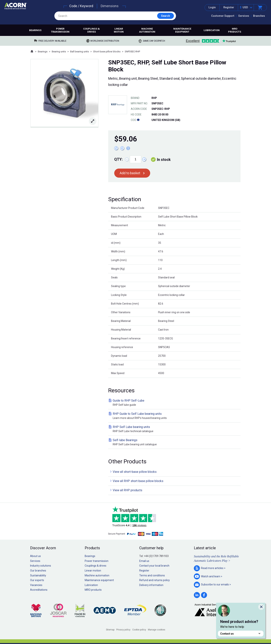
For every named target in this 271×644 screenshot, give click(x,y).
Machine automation (147, 30)
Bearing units (59, 52)
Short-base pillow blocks (107, 52)
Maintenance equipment (182, 30)
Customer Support (223, 16)
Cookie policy (139, 630)
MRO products (235, 30)
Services (244, 16)
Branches (259, 16)
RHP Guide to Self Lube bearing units (175, 416)
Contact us (241, 634)
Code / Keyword (81, 6)
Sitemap (110, 630)
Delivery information (151, 585)
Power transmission (60, 30)
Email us (144, 561)
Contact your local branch (154, 566)
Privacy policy (123, 630)
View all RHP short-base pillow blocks (138, 481)
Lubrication (212, 30)
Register (229, 7)
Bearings (35, 30)
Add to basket (130, 173)
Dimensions (110, 6)
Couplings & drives (91, 30)
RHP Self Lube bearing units (175, 429)
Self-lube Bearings (175, 442)
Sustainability (38, 575)
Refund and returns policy (155, 580)
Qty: (118, 159)
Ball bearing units (80, 52)
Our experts (37, 580)
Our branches (38, 571)
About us (35, 556)
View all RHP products (128, 490)
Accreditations (39, 590)
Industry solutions (41, 566)
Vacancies (36, 585)
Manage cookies (157, 630)
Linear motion (119, 30)
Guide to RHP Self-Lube (175, 403)
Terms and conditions (152, 575)
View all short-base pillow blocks (135, 472)
